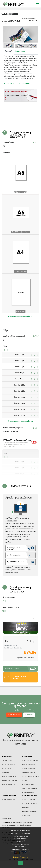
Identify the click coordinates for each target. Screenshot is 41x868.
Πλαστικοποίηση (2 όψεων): (13, 428)
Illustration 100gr (20, 385)
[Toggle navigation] (38, 4)
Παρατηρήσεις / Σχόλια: (11, 607)
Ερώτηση (24, 89)
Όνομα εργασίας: (9, 597)
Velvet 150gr (20, 361)
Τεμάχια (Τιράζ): (9, 142)
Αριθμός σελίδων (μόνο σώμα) (14, 336)
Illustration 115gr (20, 391)
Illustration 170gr (20, 403)
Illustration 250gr (20, 415)
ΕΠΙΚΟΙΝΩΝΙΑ (29, 715)
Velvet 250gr (20, 379)
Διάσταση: (7, 153)
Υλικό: (5, 346)
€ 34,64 (30, 652)
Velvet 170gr (20, 367)
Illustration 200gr (20, 409)
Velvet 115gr (20, 355)
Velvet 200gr (20, 373)
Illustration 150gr (20, 397)
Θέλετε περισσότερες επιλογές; (21, 316)
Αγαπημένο (9, 89)
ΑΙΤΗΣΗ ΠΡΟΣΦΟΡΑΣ (14, 715)
